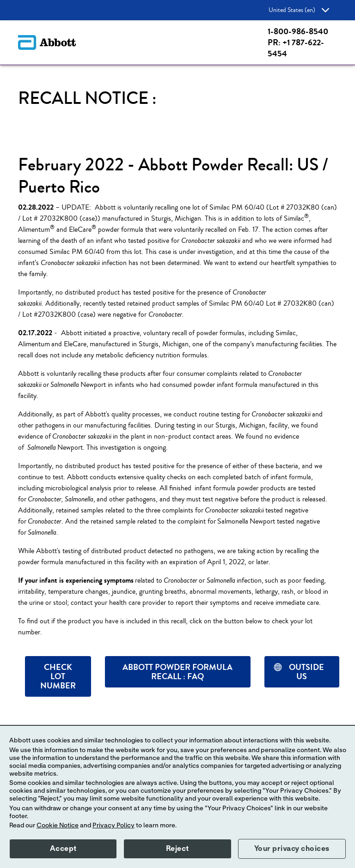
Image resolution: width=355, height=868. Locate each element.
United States (299, 10)
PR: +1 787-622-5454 (296, 48)
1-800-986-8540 (298, 31)
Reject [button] (177, 849)
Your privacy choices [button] (292, 849)
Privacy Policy (113, 826)
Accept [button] (63, 849)
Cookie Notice (58, 826)
